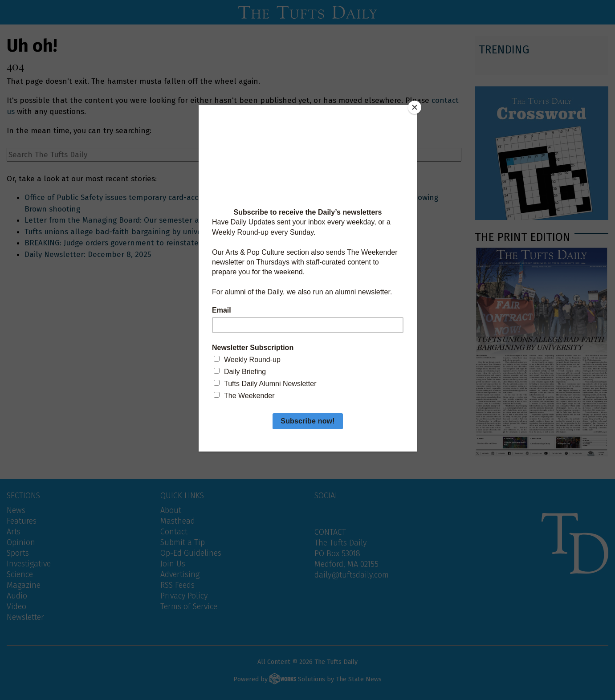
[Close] (415, 107)
